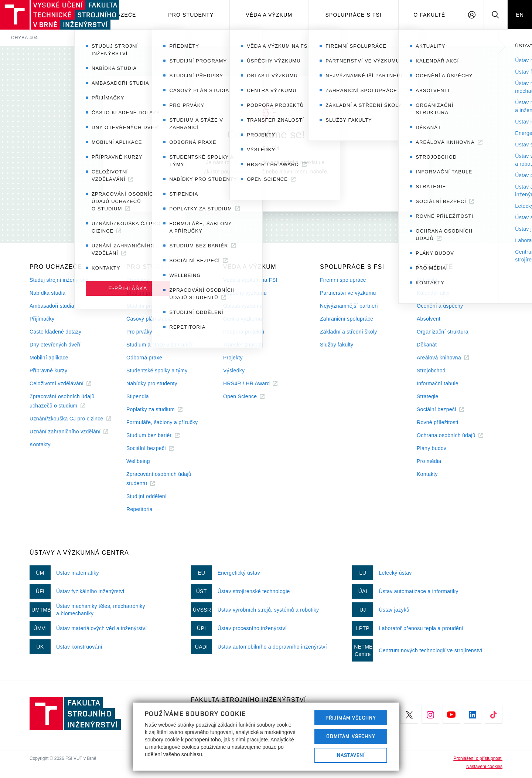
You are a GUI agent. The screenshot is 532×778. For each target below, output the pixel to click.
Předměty (138, 280)
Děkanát (427, 345)
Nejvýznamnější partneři (349, 306)
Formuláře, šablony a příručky (162, 422)
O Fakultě (429, 15)
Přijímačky (42, 319)
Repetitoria (139, 509)
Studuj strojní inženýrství (59, 280)
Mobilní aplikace (49, 358)
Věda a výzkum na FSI (250, 280)
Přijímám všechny (351, 718)
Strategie (428, 396)
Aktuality (427, 280)
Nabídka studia (47, 293)
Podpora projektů (244, 332)
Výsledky (234, 371)
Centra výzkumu (243, 319)
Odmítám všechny (351, 736)
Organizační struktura (443, 332)
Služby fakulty (337, 345)
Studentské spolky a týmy (157, 371)
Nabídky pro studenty (152, 383)
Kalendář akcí (433, 293)
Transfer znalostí (243, 345)
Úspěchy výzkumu (245, 293)
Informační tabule (438, 383)
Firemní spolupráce (343, 280)
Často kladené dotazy (55, 332)
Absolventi (429, 319)
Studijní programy (147, 293)
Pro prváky (139, 332)
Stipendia (138, 396)
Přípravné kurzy (48, 371)
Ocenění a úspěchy (440, 306)
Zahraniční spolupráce (347, 319)
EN (520, 15)
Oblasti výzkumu (243, 306)
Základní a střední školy (349, 332)
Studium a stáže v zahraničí (160, 345)
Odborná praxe (144, 358)
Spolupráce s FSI (354, 15)
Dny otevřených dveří (55, 345)
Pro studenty (191, 15)
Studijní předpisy (146, 306)
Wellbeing (138, 461)
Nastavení (351, 755)
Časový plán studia (149, 319)
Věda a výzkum (269, 15)
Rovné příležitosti (437, 422)
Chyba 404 (25, 38)
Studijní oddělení (146, 496)
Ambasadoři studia (52, 306)
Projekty (233, 358)
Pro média (429, 461)
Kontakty (40, 444)
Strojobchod (431, 371)
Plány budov (432, 448)
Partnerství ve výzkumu (348, 293)
